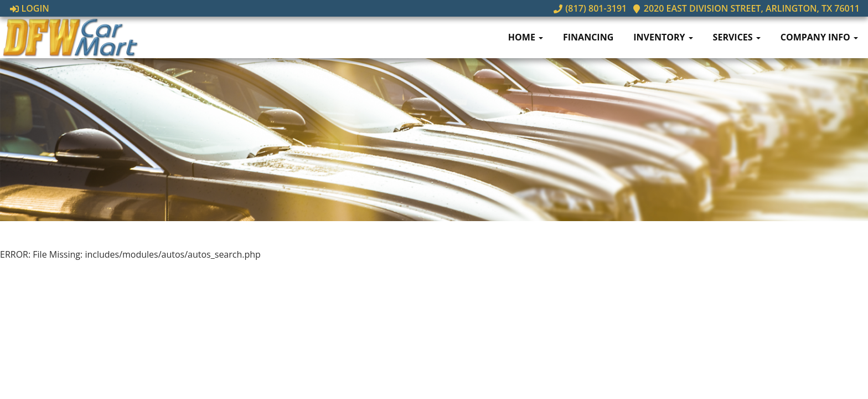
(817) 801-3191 (590, 8)
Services (737, 37)
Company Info (819, 37)
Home (526, 37)
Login (30, 8)
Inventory (663, 37)
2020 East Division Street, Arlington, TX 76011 (746, 8)
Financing (588, 37)
